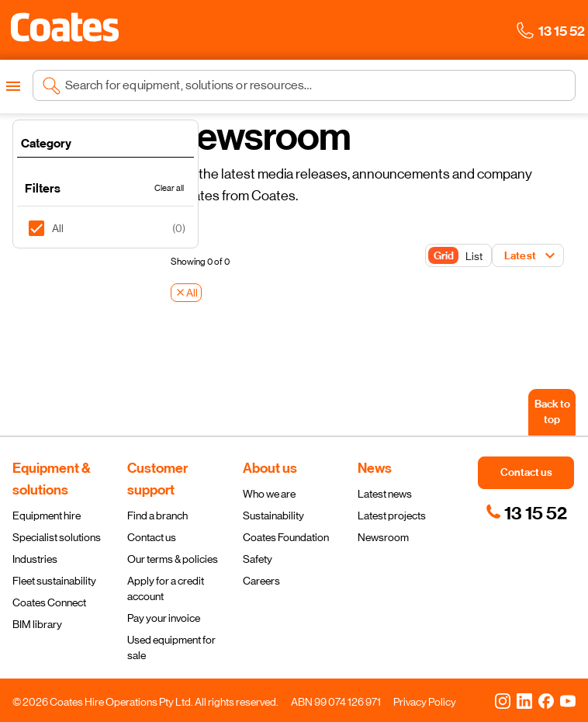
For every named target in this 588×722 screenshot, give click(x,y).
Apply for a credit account (166, 588)
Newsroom (383, 537)
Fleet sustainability (54, 581)
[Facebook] (546, 700)
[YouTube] (568, 700)
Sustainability (273, 515)
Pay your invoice (164, 618)
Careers (261, 581)
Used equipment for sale (171, 647)
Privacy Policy (425, 702)
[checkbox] (42, 228)
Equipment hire (47, 515)
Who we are (269, 494)
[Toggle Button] (458, 256)
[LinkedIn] (524, 700)
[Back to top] (552, 412)
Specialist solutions (57, 537)
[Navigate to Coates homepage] (65, 30)
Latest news (385, 494)
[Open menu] (13, 86)
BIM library (37, 624)
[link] (526, 513)
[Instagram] (503, 700)
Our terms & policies (173, 559)
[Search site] (316, 85)
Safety (258, 559)
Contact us (152, 537)
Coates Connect (49, 602)
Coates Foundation (286, 537)
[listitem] (105, 228)
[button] (65, 27)
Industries (35, 559)
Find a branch (157, 515)
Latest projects (392, 515)
